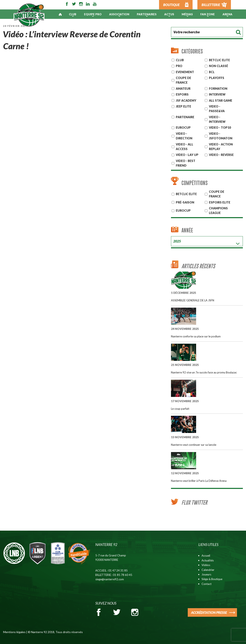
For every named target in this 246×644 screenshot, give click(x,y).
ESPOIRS (182, 94)
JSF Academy (186, 100)
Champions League (218, 211)
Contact (207, 584)
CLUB (180, 60)
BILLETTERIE (211, 5)
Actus (169, 14)
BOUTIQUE (171, 5)
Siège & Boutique (212, 579)
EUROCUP (183, 128)
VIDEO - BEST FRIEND (186, 163)
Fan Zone (208, 14)
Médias (187, 14)
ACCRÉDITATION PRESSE (209, 612)
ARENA (227, 14)
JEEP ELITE (183, 106)
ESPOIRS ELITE (220, 202)
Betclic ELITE (219, 60)
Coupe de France (183, 80)
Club (73, 14)
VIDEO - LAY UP (187, 155)
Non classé (218, 66)
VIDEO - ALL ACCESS (184, 147)
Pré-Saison (185, 202)
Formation (218, 89)
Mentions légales (14, 632)
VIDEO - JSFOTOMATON (221, 136)
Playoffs (217, 78)
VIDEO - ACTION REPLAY (221, 147)
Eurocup (183, 211)
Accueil (206, 556)
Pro (179, 66)
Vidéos (206, 565)
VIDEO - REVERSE (221, 155)
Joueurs (206, 574)
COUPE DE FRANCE (217, 194)
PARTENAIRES (147, 14)
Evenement (185, 72)
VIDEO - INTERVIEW (217, 119)
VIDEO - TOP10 (220, 128)
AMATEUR (183, 89)
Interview (217, 94)
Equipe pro (93, 14)
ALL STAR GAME (221, 100)
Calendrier (208, 570)
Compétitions (195, 183)
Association (119, 14)
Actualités (208, 560)
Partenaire (185, 117)
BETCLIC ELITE (186, 194)
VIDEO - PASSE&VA (217, 109)
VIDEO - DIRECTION (184, 136)
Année (187, 230)
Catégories (192, 51)
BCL (212, 72)
